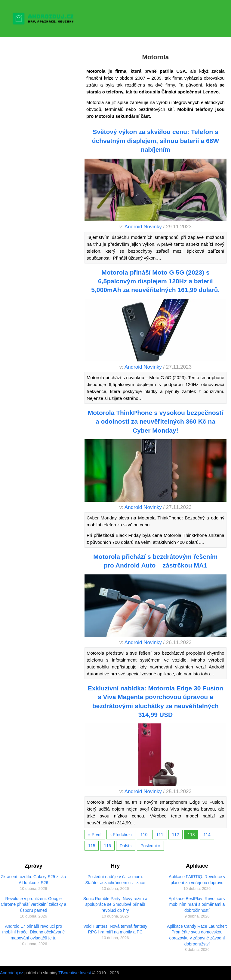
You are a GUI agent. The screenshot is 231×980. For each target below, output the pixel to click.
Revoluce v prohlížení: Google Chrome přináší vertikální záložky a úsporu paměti (33, 904)
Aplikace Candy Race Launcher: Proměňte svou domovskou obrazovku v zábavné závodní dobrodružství (197, 935)
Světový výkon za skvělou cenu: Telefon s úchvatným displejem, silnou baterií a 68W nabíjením (156, 141)
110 (144, 835)
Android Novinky (143, 227)
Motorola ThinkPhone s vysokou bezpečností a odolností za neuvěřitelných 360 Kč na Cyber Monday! (156, 422)
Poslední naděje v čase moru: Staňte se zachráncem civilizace (115, 880)
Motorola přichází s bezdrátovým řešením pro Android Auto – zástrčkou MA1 (155, 561)
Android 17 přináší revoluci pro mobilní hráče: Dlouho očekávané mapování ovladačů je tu (33, 932)
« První (95, 835)
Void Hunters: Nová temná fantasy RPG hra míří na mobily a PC (115, 929)
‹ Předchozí (121, 835)
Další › (126, 846)
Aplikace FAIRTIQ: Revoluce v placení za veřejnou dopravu (197, 880)
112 (176, 835)
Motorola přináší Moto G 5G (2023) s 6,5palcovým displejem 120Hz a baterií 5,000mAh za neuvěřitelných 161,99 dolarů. (155, 281)
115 (92, 846)
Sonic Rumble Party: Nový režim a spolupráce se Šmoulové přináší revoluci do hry (115, 904)
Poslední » (150, 846)
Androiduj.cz (12, 973)
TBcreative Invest (75, 973)
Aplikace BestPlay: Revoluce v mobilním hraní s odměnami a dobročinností (197, 904)
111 (160, 835)
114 (207, 835)
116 (107, 846)
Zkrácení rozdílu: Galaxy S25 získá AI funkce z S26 (34, 880)
